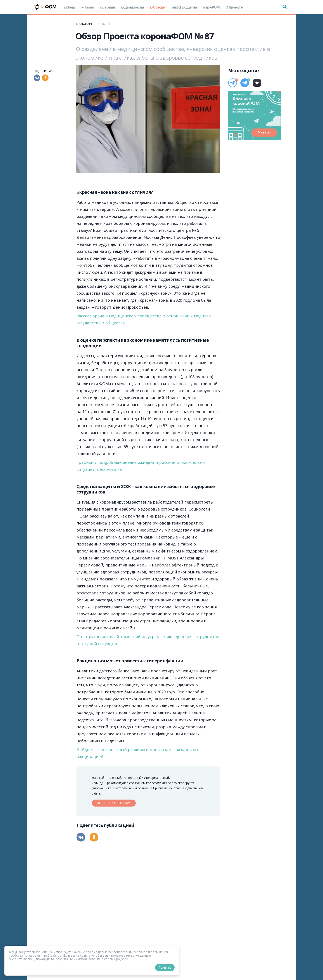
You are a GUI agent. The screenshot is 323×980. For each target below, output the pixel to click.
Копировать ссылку (114, 803)
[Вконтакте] (37, 78)
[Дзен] (257, 83)
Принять (165, 967)
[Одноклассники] (45, 78)
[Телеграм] (233, 83)
